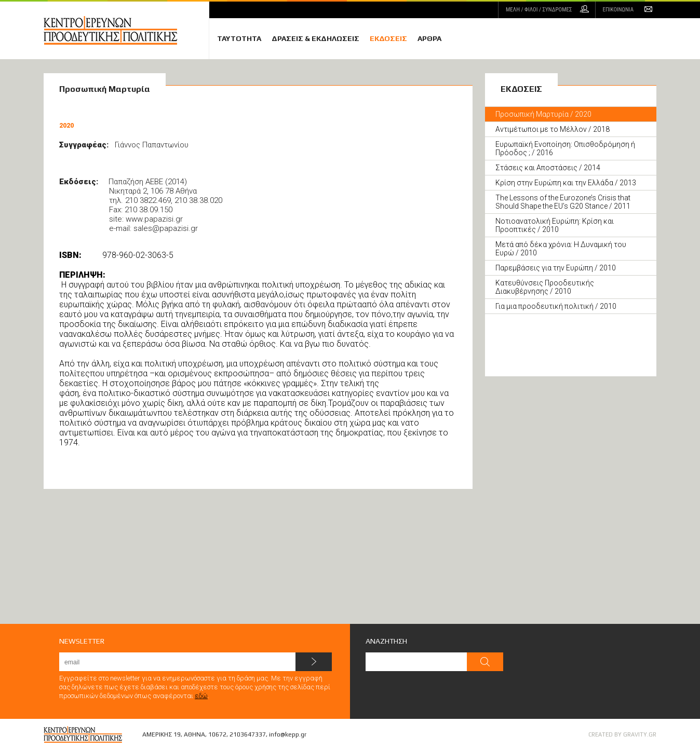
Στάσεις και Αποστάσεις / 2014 (548, 168)
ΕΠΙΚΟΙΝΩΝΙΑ (618, 10)
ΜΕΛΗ (539, 10)
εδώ (201, 696)
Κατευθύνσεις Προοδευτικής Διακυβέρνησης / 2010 (545, 287)
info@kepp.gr (288, 734)
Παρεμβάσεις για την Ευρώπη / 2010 (556, 268)
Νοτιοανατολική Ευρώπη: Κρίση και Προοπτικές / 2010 (555, 225)
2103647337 (248, 734)
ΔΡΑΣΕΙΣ (315, 38)
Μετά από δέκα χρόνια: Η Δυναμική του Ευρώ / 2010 (561, 249)
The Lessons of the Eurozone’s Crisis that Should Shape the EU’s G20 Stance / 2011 (563, 202)
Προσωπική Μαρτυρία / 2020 (543, 114)
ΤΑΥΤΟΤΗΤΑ (239, 38)
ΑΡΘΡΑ (429, 38)
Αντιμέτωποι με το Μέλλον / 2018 (553, 129)
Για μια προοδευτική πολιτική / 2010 (556, 306)
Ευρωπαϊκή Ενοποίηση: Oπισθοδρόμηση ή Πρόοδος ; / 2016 (565, 148)
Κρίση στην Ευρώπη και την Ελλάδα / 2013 (566, 183)
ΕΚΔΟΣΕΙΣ (388, 38)
